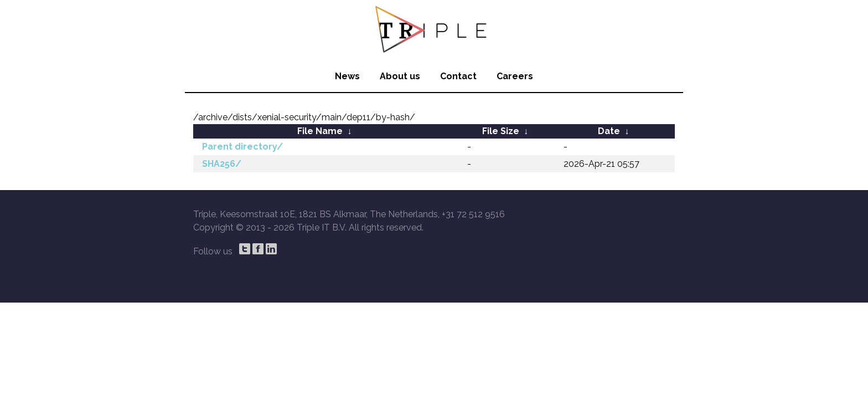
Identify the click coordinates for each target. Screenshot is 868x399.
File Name (320, 131)
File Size (501, 131)
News (347, 76)
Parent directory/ (242, 147)
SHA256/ (222, 164)
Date (609, 131)
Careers (515, 76)
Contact (458, 76)
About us (400, 76)
